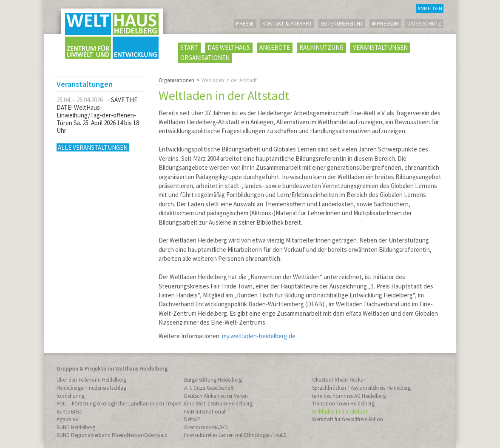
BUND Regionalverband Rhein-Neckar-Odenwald (112, 435)
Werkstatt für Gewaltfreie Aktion (348, 419)
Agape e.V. (68, 419)
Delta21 (193, 419)
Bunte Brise (69, 412)
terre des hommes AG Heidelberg (349, 396)
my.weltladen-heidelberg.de (259, 336)
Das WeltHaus (229, 47)
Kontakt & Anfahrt (287, 24)
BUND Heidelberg (76, 427)
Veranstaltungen (380, 47)
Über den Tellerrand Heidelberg (91, 380)
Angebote (275, 47)
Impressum (385, 24)
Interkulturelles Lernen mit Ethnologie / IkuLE (235, 435)
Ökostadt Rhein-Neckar (339, 380)
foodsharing (71, 396)
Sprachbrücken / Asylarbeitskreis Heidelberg (361, 388)
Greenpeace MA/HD (206, 427)
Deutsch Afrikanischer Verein (216, 396)
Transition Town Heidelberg (343, 404)
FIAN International (205, 412)
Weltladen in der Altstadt (340, 412)
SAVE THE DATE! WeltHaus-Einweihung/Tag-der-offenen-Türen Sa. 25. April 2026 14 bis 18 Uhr (98, 115)
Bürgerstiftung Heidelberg (213, 380)
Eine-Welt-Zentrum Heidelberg (218, 404)
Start (189, 47)
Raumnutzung (321, 47)
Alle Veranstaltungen (93, 147)
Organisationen (205, 58)
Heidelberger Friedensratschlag (91, 388)
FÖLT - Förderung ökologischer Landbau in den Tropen (119, 404)
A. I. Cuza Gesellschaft (209, 388)
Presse (245, 24)
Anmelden (430, 8)
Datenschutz (424, 24)
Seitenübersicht (342, 24)
